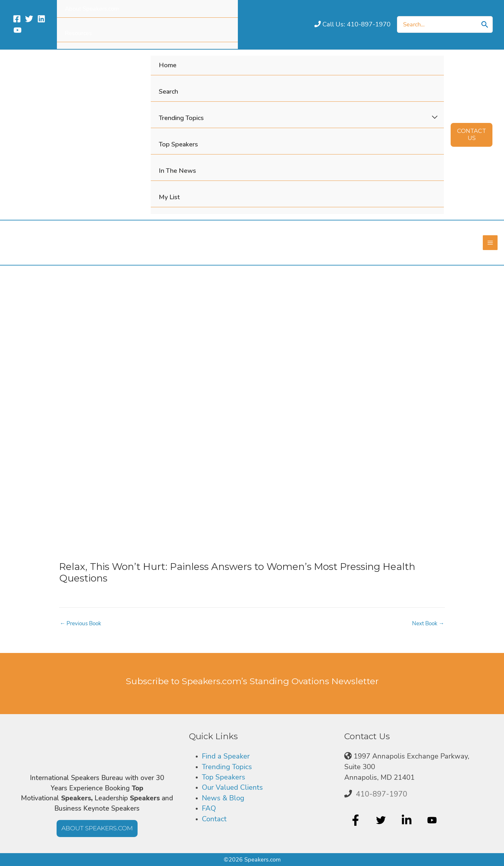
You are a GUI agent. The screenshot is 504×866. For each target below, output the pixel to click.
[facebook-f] (356, 820)
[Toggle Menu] (435, 117)
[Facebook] (17, 19)
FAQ (209, 808)
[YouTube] (18, 30)
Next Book (427, 625)
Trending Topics (227, 767)
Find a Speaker (226, 756)
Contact (214, 819)
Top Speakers (224, 777)
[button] (472, 135)
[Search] (485, 24)
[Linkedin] (41, 19)
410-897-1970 (382, 794)
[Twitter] (29, 19)
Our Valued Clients (232, 787)
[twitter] (382, 820)
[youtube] (433, 820)
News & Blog (223, 798)
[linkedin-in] (407, 820)
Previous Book (82, 625)
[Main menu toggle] (490, 244)
